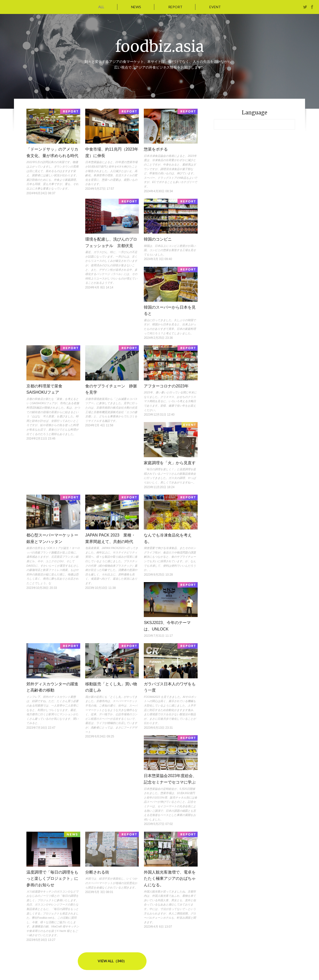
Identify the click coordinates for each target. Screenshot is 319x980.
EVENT (214, 7)
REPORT (175, 7)
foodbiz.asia (160, 46)
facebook (312, 7)
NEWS (137, 7)
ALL (102, 7)
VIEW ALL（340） (112, 961)
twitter (305, 7)
